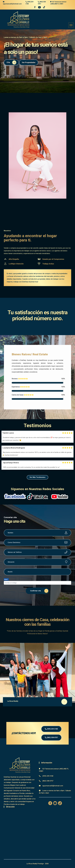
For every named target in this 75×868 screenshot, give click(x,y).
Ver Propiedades (29, 62)
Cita (11, 62)
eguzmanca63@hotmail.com (12, 4)
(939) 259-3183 (51, 729)
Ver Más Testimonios (37, 477)
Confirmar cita (39, 591)
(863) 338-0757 (51, 737)
